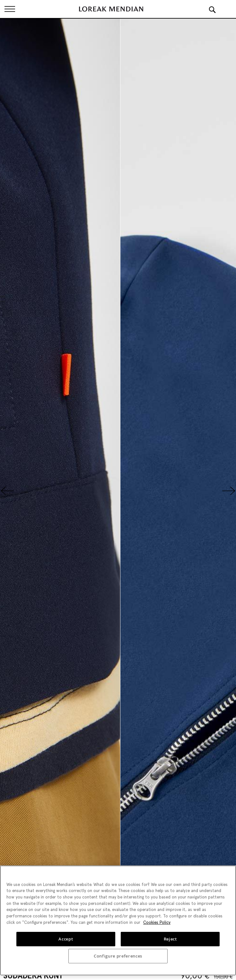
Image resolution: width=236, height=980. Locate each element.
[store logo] (111, 9)
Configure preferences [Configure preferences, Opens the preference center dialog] (118, 956)
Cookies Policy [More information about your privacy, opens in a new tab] (157, 922)
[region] (118, 920)
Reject (170, 939)
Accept (66, 939)
